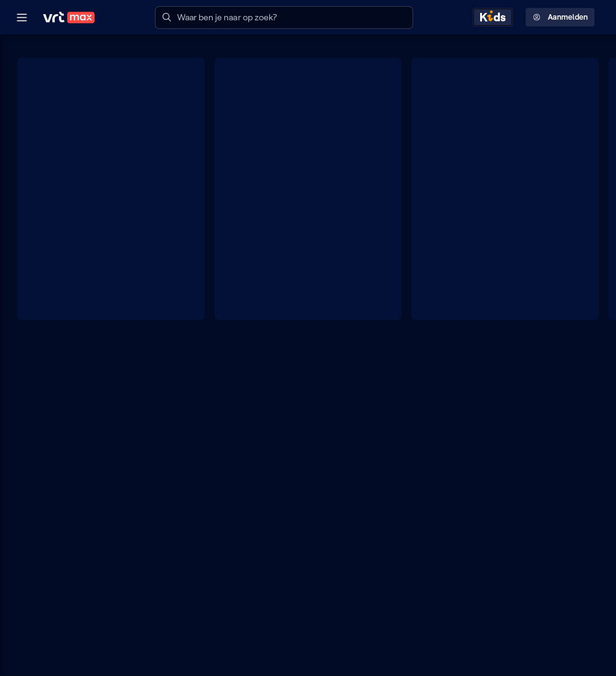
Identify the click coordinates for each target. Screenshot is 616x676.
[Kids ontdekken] (493, 17)
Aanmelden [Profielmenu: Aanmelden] (560, 17)
